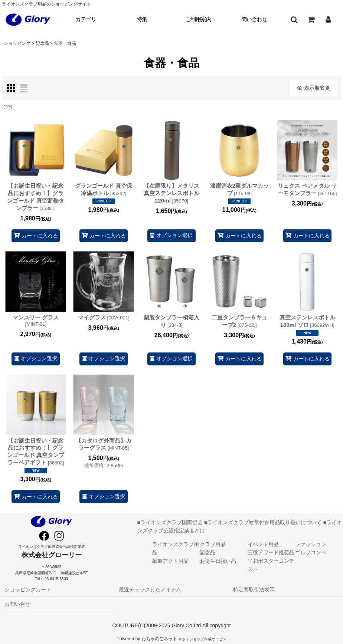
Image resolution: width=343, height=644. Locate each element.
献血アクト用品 (170, 561)
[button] (294, 20)
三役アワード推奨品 (271, 552)
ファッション (311, 544)
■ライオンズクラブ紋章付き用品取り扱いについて (263, 522)
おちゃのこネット (159, 639)
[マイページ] (328, 20)
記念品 (208, 552)
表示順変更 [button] (314, 88)
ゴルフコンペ (311, 552)
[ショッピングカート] (311, 20)
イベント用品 (263, 544)
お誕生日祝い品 (218, 561)
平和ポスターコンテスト (271, 565)
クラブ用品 (213, 544)
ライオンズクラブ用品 (176, 548)
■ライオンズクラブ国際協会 (170, 522)
